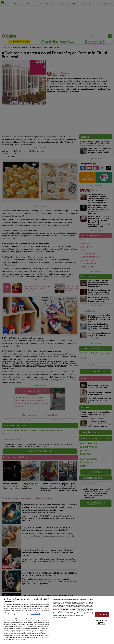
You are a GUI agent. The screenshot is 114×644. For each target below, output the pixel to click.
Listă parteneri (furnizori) (60, 617)
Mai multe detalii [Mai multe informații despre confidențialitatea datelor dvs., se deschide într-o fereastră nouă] (36, 614)
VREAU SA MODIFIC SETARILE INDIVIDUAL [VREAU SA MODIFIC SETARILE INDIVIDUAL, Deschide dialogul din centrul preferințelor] (101, 622)
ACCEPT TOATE (102, 614)
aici (29, 630)
